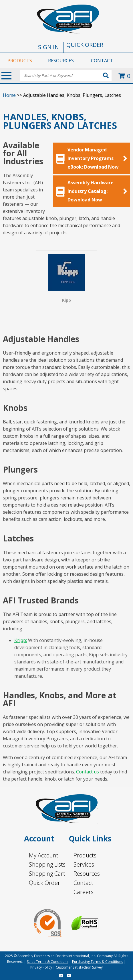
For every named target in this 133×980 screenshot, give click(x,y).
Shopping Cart (47, 874)
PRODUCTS (20, 61)
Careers (84, 892)
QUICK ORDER (85, 45)
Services (84, 864)
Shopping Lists (47, 864)
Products (85, 855)
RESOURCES (61, 61)
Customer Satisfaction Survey (79, 967)
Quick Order (44, 883)
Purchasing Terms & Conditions (98, 962)
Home (9, 95)
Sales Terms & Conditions (48, 962)
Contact (83, 883)
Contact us (88, 772)
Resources (87, 874)
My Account (44, 855)
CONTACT (102, 61)
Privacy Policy (41, 967)
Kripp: (21, 640)
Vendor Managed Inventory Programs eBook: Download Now (92, 158)
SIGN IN (48, 47)
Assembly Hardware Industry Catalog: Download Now (92, 191)
